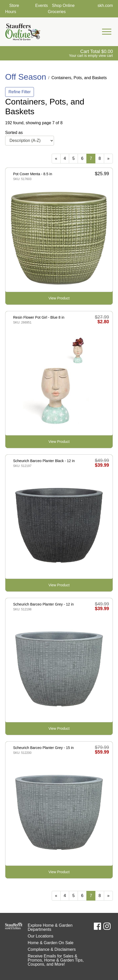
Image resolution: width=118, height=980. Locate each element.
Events (42, 6)
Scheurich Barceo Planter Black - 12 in (44, 461)
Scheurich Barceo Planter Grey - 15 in (43, 748)
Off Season (26, 77)
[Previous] (56, 159)
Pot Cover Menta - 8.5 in (33, 174)
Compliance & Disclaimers (52, 949)
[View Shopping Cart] (91, 53)
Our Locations (41, 936)
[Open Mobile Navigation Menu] (107, 32)
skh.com (105, 6)
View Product (59, 298)
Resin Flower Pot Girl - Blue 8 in (39, 317)
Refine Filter (20, 92)
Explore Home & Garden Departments (50, 927)
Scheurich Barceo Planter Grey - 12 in (43, 604)
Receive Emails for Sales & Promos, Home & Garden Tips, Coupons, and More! (56, 960)
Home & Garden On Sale (51, 943)
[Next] (108, 159)
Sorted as (14, 133)
